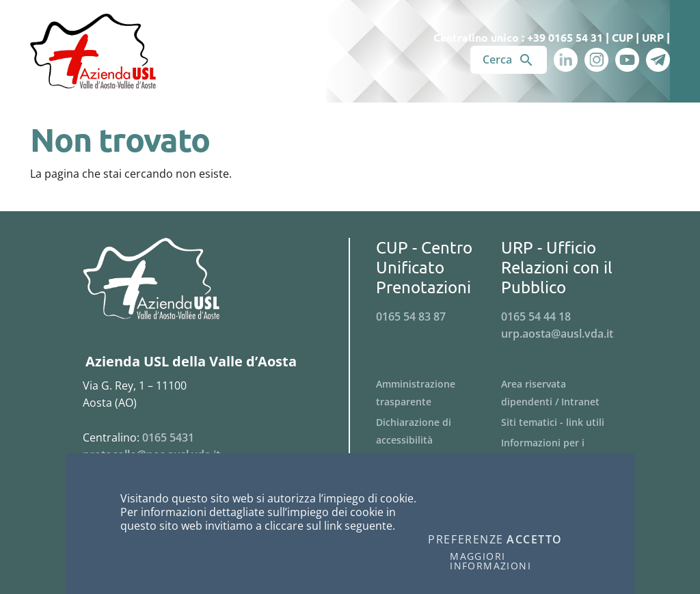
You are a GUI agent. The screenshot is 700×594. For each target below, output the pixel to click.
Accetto (535, 540)
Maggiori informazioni (490, 561)
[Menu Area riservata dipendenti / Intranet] (564, 393)
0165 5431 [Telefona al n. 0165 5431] (168, 437)
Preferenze (466, 540)
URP (653, 37)
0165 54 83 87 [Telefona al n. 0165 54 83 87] (411, 316)
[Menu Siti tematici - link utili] (564, 422)
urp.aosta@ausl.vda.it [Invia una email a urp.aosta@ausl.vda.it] (557, 334)
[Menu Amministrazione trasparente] (439, 393)
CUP (622, 37)
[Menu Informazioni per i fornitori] (564, 452)
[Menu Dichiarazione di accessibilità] (439, 431)
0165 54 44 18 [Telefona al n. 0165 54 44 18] (536, 316)
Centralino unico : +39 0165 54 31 (518, 37)
